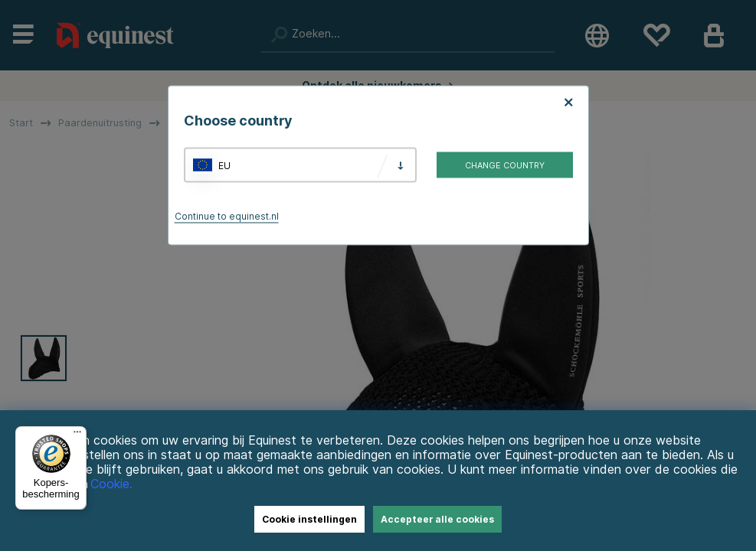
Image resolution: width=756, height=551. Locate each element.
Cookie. (111, 484)
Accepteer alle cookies (437, 519)
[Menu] (77, 435)
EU (224, 165)
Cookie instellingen (309, 519)
